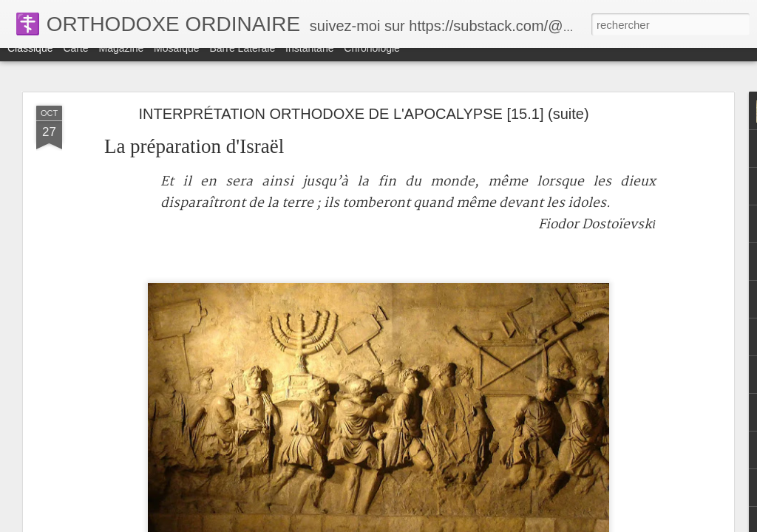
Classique (30, 61)
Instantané (309, 61)
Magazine (122, 61)
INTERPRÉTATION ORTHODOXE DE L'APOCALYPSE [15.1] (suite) (363, 114)
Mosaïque (176, 61)
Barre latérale (242, 61)
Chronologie (372, 61)
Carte (75, 61)
